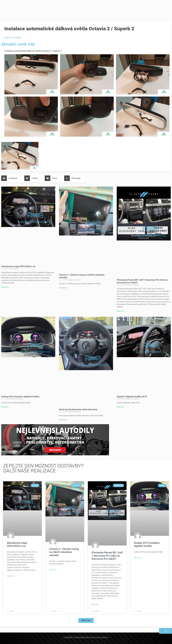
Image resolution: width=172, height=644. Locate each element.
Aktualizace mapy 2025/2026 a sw (18, 266)
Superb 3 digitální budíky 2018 (132, 397)
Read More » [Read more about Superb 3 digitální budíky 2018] (121, 407)
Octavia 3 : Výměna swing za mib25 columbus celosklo (64, 552)
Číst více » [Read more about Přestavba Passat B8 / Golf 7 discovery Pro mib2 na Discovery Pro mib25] (95, 605)
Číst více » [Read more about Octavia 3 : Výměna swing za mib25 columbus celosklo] (53, 570)
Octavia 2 (8, 38)
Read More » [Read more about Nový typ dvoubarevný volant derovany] (63, 420)
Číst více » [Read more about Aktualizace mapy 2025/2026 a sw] (11, 576)
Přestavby (17, 38)
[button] (10, 178)
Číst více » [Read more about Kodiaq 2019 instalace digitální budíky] (138, 558)
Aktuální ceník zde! (18, 44)
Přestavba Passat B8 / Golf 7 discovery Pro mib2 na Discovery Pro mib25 (107, 556)
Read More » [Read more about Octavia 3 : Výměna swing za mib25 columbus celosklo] (63, 288)
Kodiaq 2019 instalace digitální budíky (20, 397)
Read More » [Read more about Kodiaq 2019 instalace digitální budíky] (5, 407)
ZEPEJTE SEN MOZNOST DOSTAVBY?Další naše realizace (43, 468)
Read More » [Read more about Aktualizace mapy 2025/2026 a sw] (5, 287)
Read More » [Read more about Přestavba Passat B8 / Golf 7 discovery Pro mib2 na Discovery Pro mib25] (121, 311)
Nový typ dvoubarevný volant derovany (78, 409)
